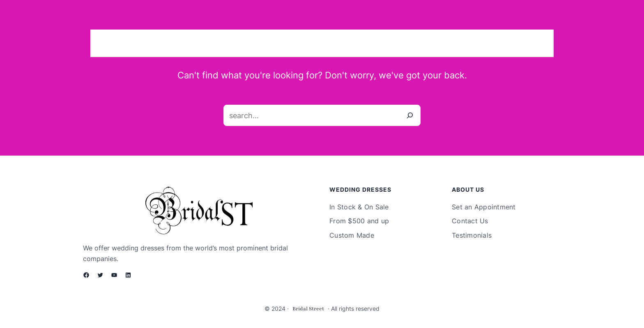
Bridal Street (308, 309)
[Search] (410, 115)
